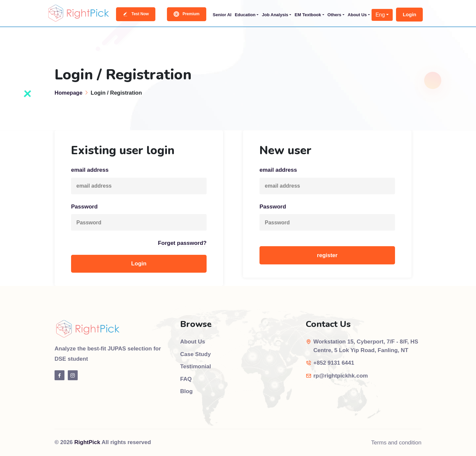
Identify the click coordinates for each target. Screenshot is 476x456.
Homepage (68, 93)
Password (84, 207)
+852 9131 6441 (334, 363)
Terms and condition (396, 443)
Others (335, 15)
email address (90, 170)
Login (409, 14)
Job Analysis (275, 15)
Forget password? (182, 243)
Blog (186, 391)
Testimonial (196, 366)
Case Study (196, 354)
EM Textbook (308, 15)
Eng (380, 15)
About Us (357, 15)
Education (245, 15)
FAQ (186, 379)
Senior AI (222, 15)
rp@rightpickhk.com (341, 376)
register (327, 255)
